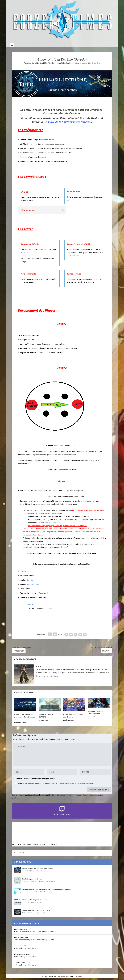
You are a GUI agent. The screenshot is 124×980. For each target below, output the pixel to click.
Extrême (69, 63)
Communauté (45, 871)
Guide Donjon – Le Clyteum (33, 879)
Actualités (37, 871)
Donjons (40, 881)
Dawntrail (34, 881)
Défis (63, 63)
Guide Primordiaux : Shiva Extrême (96, 712)
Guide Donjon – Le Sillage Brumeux (36, 910)
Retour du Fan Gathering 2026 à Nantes (38, 868)
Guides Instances (80, 63)
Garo (34, 63)
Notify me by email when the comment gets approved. (36, 779)
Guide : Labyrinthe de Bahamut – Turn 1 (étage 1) (25, 717)
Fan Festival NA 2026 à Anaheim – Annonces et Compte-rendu (46, 889)
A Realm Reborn (54, 63)
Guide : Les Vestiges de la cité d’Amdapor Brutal (35, 931)
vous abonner (76, 784)
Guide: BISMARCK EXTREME (46, 716)
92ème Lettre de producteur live (35, 900)
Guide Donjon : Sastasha (26, 948)
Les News (54, 892)
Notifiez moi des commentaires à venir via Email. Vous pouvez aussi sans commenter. (54, 784)
